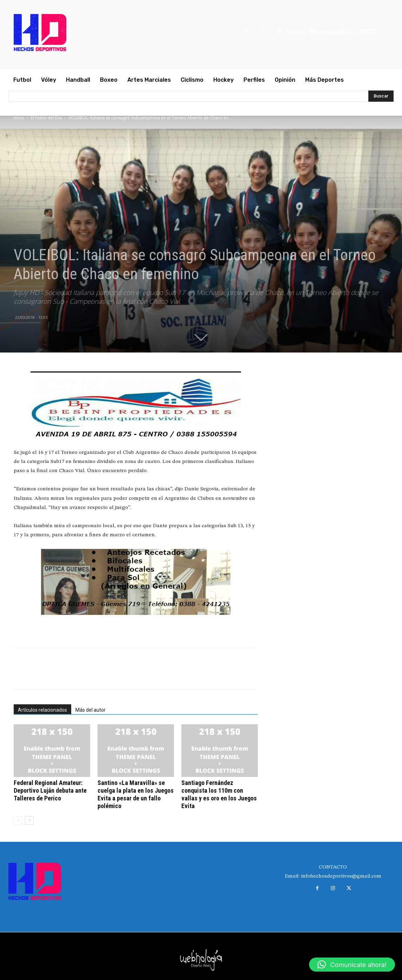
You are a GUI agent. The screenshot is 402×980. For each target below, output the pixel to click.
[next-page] (29, 821)
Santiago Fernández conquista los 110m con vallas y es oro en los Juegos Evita (219, 794)
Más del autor (91, 710)
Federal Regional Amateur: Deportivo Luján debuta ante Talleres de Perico (50, 790)
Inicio (19, 118)
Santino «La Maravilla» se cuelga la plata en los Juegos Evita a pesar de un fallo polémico (136, 794)
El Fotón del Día (46, 118)
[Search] (381, 96)
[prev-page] (18, 821)
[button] (352, 965)
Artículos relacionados (42, 710)
